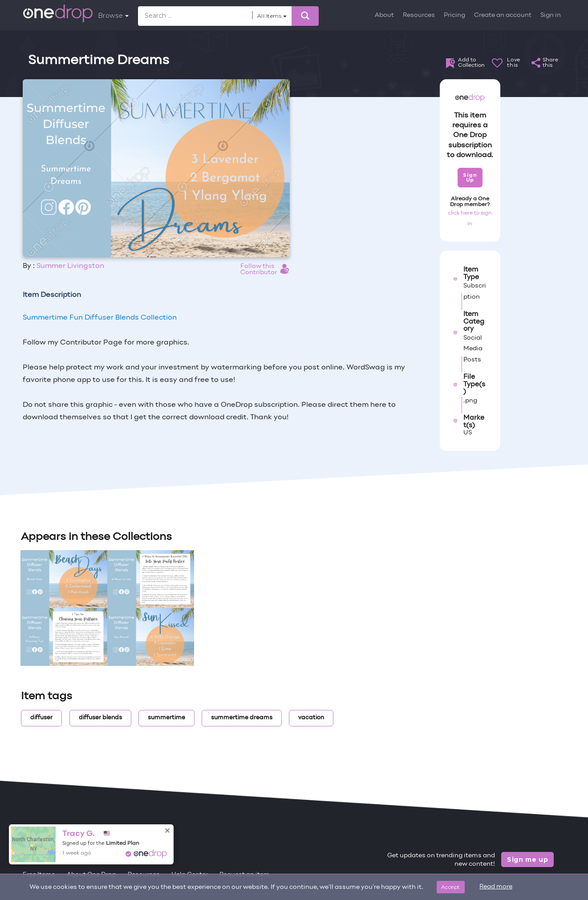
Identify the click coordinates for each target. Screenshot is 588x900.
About (384, 15)
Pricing (454, 15)
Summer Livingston (70, 266)
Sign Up (470, 177)
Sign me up (528, 859)
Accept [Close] (451, 887)
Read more (496, 887)
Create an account (503, 15)
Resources (419, 15)
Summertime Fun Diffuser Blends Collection (100, 318)
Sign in (551, 15)
